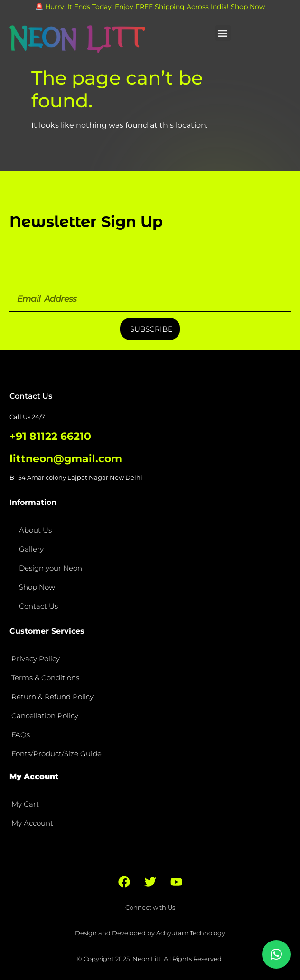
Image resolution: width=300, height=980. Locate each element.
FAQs (21, 735)
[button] (223, 33)
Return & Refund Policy (52, 697)
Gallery (31, 549)
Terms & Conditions (45, 678)
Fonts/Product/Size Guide (56, 754)
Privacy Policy (36, 659)
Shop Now (37, 587)
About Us (35, 530)
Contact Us (38, 606)
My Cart (25, 804)
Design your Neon (51, 568)
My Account (32, 823)
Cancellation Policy (45, 716)
